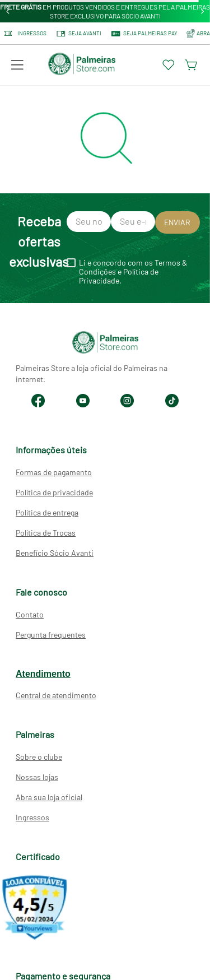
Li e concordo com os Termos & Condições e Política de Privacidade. (133, 272)
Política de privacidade (54, 492)
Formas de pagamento (54, 472)
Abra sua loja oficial (49, 797)
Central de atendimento (56, 695)
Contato (30, 614)
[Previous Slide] (8, 11)
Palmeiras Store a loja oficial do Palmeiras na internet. (92, 373)
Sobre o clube (39, 757)
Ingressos (25, 33)
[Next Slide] (202, 11)
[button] (17, 65)
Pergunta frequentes (51, 635)
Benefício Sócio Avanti (55, 553)
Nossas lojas (37, 777)
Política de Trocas (46, 533)
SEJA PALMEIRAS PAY (144, 34)
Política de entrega (47, 512)
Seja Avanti (78, 34)
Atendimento (43, 674)
